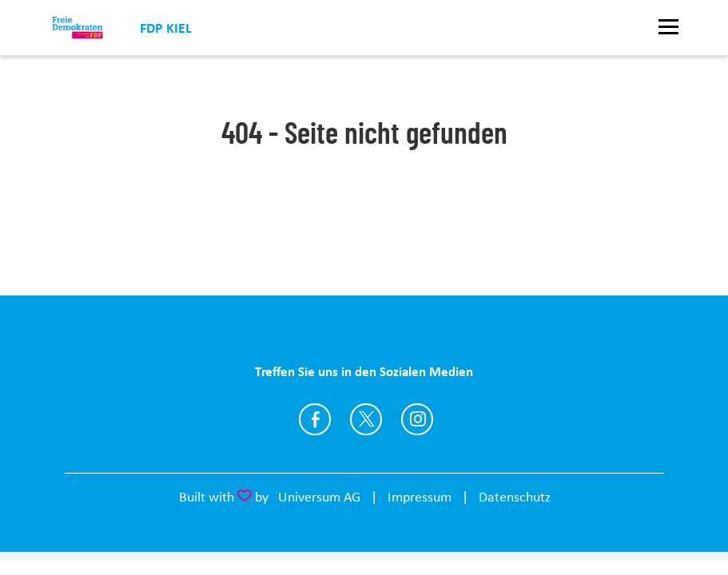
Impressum (420, 497)
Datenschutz (515, 497)
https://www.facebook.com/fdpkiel (315, 419)
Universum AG (319, 497)
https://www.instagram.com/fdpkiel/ (417, 419)
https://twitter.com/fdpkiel (366, 419)
